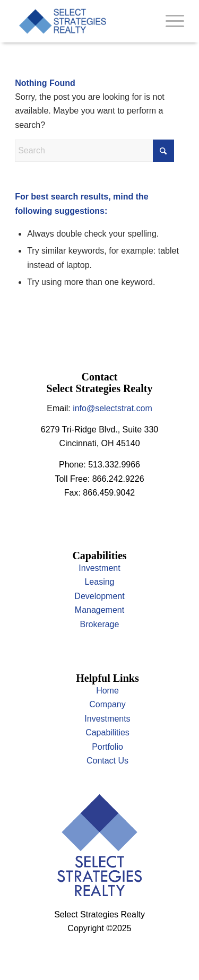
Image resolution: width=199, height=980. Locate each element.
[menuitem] (170, 21)
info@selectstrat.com (113, 408)
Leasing (99, 582)
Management (99, 610)
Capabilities (107, 732)
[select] (83, 21)
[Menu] (170, 21)
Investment (99, 568)
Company (107, 704)
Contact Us (107, 761)
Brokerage (100, 624)
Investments (107, 719)
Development (99, 596)
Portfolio (107, 747)
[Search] (94, 151)
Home (107, 691)
